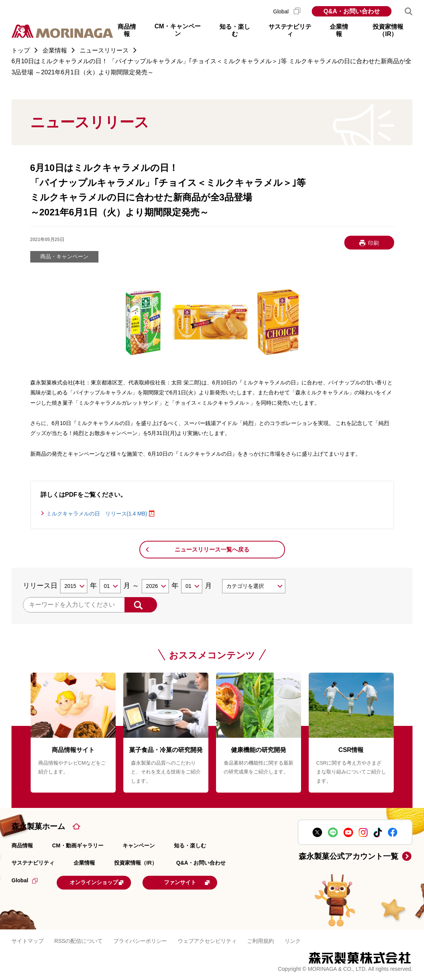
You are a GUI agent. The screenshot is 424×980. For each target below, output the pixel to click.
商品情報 (22, 845)
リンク (293, 940)
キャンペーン (139, 845)
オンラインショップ (104, 882)
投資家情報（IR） (136, 863)
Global (287, 11)
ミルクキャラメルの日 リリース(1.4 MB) (97, 514)
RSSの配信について (79, 940)
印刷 (373, 243)
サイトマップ (28, 940)
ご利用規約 (260, 940)
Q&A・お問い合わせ (352, 11)
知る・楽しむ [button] (235, 30)
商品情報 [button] (127, 30)
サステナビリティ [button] (290, 30)
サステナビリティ (33, 863)
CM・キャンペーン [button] (178, 30)
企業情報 (84, 863)
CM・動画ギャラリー (78, 845)
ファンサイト (204, 882)
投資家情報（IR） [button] (388, 30)
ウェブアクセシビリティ (207, 940)
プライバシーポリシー (140, 940)
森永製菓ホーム (38, 826)
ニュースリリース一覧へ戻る (212, 549)
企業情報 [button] (339, 30)
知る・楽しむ (190, 845)
